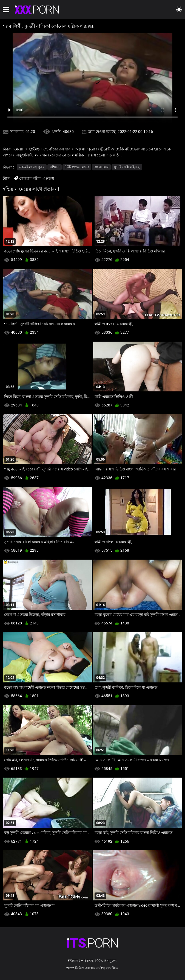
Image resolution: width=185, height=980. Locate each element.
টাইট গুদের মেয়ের (77, 167)
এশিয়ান (55, 167)
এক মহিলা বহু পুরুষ (32, 167)
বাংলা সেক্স (101, 167)
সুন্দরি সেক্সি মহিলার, (127, 167)
